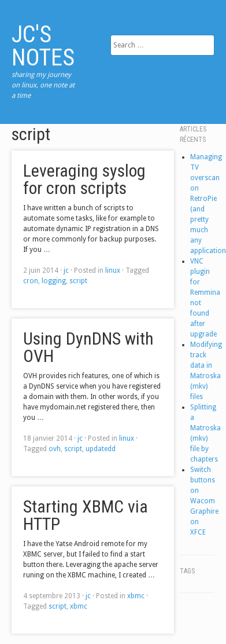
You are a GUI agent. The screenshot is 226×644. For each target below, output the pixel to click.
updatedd (101, 449)
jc (66, 270)
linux (113, 270)
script (78, 281)
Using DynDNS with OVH (88, 347)
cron (31, 281)
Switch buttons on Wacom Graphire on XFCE (204, 501)
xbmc (136, 596)
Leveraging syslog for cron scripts (84, 179)
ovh (55, 449)
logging (54, 281)
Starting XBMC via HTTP (86, 515)
